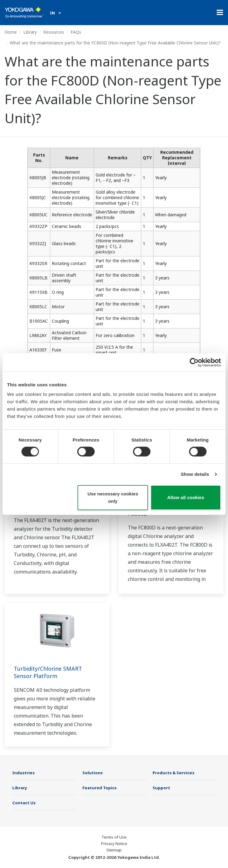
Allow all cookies (186, 497)
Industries (23, 773)
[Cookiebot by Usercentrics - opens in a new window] (194, 362)
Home (11, 32)
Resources (54, 32)
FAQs (76, 32)
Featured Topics (99, 788)
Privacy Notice (114, 843)
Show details (195, 474)
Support (161, 788)
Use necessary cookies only (113, 497)
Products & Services (173, 773)
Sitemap (114, 850)
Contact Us (24, 803)
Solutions (93, 773)
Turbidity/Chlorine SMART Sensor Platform (48, 672)
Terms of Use (114, 837)
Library (30, 32)
